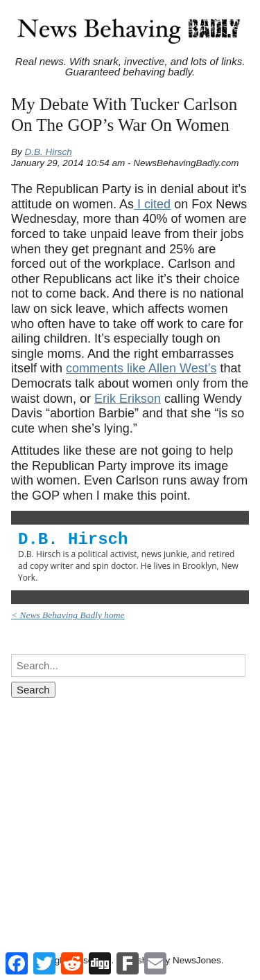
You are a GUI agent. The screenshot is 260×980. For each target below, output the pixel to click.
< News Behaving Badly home (68, 615)
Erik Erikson (128, 399)
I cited (152, 204)
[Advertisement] (130, 812)
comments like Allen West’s (141, 368)
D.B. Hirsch (49, 152)
